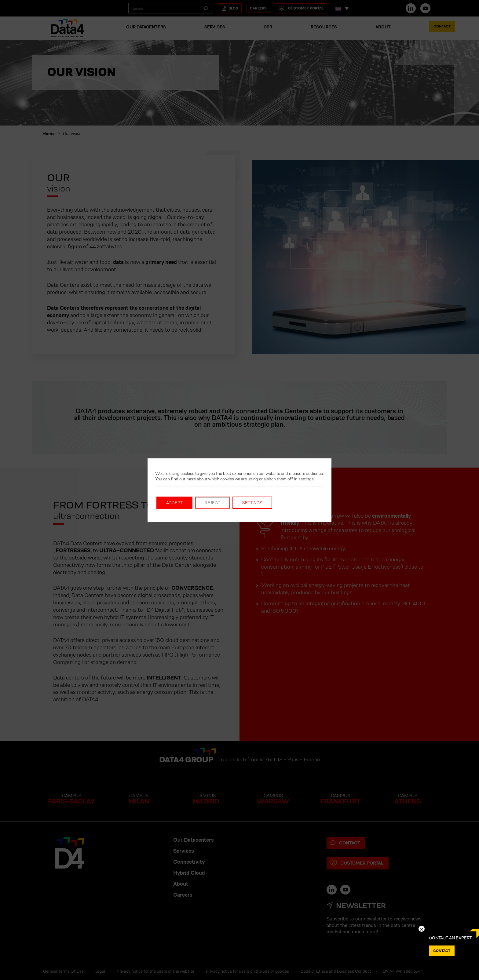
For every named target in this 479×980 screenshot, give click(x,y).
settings (306, 479)
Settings (252, 503)
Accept (174, 503)
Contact (442, 951)
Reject (212, 503)
